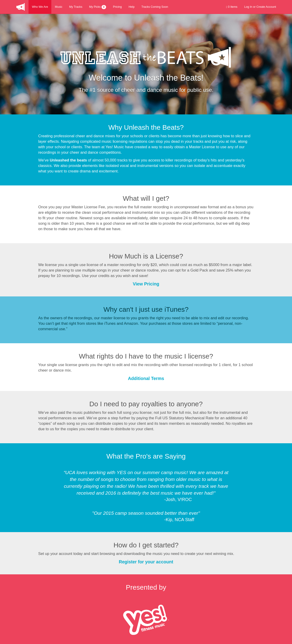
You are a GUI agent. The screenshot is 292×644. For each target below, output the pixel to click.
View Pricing (146, 284)
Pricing (117, 7)
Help (132, 7)
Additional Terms (146, 378)
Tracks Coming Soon (155, 7)
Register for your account (146, 562)
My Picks (98, 7)
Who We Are (40, 7)
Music (59, 7)
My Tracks (76, 7)
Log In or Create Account (260, 7)
